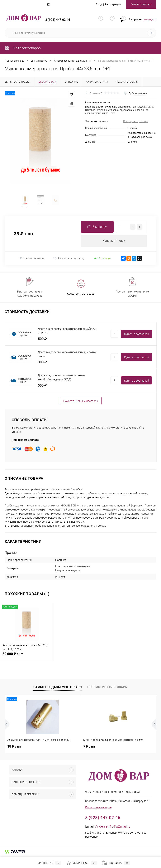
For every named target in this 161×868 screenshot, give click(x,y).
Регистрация (113, 4)
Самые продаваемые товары (58, 687)
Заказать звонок (141, 4)
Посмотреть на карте (98, 807)
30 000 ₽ (27, 656)
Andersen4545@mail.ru (113, 826)
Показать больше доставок (81, 401)
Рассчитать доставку (69, 258)
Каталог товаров (23, 48)
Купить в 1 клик (114, 241)
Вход (99, 4)
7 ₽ (89, 746)
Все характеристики (136, 121)
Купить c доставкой (137, 334)
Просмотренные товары (107, 687)
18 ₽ (14, 746)
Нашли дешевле (31, 258)
